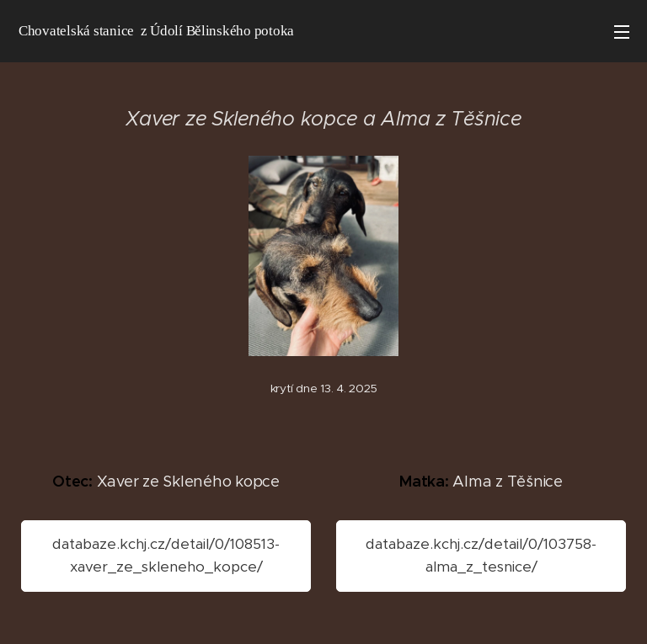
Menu (622, 32)
